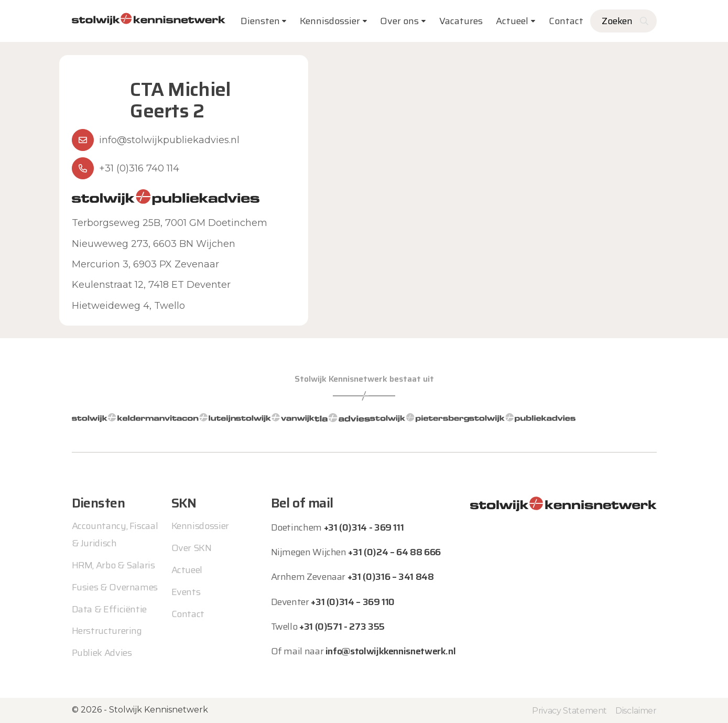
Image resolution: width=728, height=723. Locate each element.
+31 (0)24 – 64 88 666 (394, 552)
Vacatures (461, 21)
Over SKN (192, 548)
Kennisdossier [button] (330, 21)
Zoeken (617, 21)
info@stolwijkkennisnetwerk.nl (391, 651)
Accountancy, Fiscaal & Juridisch (115, 534)
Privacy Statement (569, 710)
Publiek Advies (102, 653)
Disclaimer (636, 710)
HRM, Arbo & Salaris (113, 565)
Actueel (512, 21)
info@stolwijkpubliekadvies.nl (169, 140)
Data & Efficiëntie (110, 609)
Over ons (399, 21)
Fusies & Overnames (115, 587)
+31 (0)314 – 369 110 (353, 601)
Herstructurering (107, 631)
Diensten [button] (260, 21)
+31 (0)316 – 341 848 (391, 577)
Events (186, 592)
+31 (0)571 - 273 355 (342, 627)
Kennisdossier (200, 526)
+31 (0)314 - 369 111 (364, 527)
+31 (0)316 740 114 (139, 168)
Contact (566, 21)
